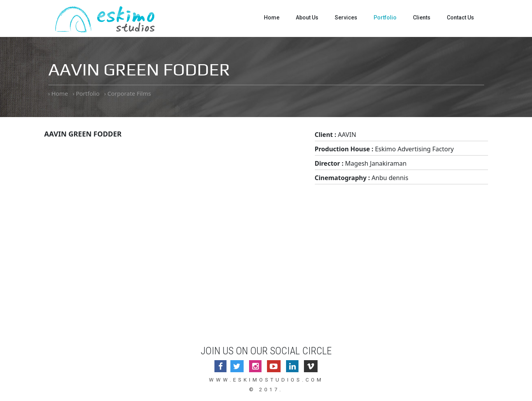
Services (346, 18)
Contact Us (460, 18)
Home (272, 18)
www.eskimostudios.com (266, 380)
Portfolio (385, 18)
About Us (307, 18)
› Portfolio (86, 93)
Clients (422, 18)
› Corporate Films (128, 93)
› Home (58, 93)
